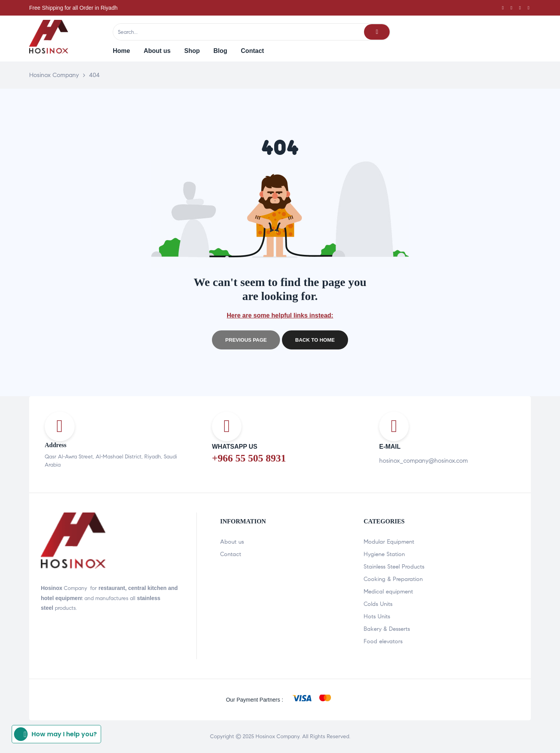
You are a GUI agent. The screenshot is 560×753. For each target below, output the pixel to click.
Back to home (315, 340)
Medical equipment (388, 592)
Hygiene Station (384, 554)
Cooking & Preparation (393, 579)
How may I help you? (55, 734)
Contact (231, 554)
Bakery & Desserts (387, 629)
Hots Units (377, 616)
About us (232, 542)
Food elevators (383, 641)
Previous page (246, 340)
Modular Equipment (389, 542)
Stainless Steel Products (394, 567)
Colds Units (378, 604)
